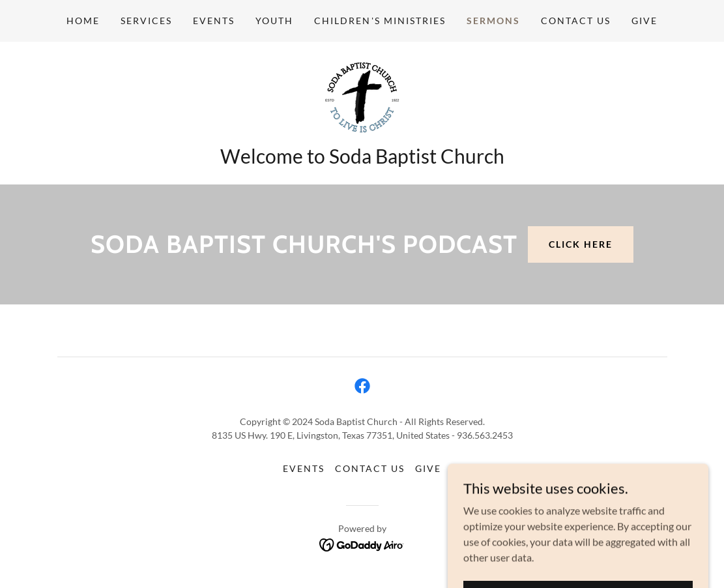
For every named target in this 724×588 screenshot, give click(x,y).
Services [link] (146, 21)
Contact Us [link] (576, 21)
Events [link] (214, 21)
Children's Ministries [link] (380, 21)
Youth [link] (274, 21)
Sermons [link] (493, 21)
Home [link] (83, 21)
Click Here (581, 244)
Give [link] (644, 21)
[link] (362, 97)
